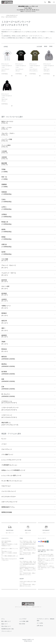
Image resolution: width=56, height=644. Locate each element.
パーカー (4, 444)
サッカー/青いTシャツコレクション (12, 481)
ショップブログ (23, 619)
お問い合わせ (40, 626)
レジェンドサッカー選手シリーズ (11, 476)
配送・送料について (6, 621)
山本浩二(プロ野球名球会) (6, 208)
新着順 (51, 46)
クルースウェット (7, 449)
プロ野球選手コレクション (9, 465)
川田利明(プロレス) (5, 158)
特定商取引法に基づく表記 (8, 629)
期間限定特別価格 (7, 512)
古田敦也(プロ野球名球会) (6, 216)
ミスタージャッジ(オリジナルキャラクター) (9, 416)
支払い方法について (6, 626)
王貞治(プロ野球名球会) (6, 201)
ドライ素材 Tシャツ (7, 455)
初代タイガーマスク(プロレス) (7, 122)
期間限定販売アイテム (8, 507)
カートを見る (40, 623)
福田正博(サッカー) (5, 322)
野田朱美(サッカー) (5, 350)
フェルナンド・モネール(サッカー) (9, 274)
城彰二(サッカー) (5, 329)
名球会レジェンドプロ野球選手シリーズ (13, 470)
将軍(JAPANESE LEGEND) (8, 380)
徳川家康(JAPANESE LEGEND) (8, 373)
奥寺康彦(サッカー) (5, 294)
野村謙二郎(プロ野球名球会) (6, 223)
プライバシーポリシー (7, 631)
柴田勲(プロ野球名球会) (6, 231)
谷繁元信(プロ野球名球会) (6, 246)
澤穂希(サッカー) (5, 343)
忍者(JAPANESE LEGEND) (8, 388)
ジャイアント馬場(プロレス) (7, 140)
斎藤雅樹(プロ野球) (5, 186)
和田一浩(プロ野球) (5, 178)
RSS (20, 624)
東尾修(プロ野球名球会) (6, 238)
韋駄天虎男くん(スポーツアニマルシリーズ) (10, 424)
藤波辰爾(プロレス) (5, 164)
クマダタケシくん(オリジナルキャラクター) (9, 402)
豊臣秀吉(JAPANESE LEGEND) (8, 365)
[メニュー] (54, 2)
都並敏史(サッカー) (5, 314)
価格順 (46, 46)
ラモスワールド (6, 486)
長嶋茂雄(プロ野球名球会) (6, 193)
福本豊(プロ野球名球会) (6, 253)
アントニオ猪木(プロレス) (6, 146)
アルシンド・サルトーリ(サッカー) (9, 266)
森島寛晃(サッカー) (5, 336)
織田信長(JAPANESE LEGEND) (8, 358)
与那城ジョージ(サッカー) (6, 307)
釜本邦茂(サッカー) (5, 281)
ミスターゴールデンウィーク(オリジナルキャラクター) (10, 409)
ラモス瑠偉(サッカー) (5, 260)
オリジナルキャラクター (9, 497)
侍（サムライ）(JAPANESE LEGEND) (8, 395)
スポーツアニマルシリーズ (9, 502)
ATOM (23, 624)
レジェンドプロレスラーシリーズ (11, 460)
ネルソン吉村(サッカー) (5, 287)
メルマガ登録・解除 (24, 621)
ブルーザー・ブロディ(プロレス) (8, 134)
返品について (5, 624)
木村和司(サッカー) (5, 300)
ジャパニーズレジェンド (9, 491)
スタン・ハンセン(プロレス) (7, 128)
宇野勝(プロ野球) (5, 171)
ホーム (3, 17)
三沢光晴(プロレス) (5, 152)
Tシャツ (4, 439)
